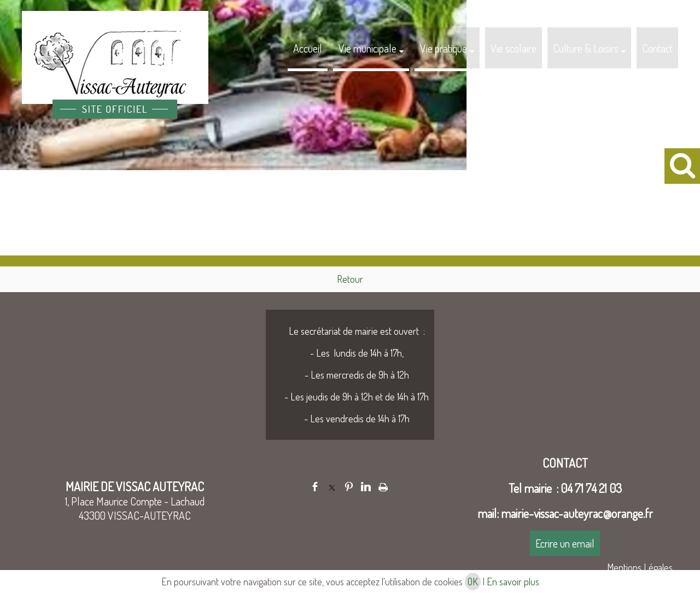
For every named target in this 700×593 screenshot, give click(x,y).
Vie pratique (444, 48)
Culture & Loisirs (586, 48)
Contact (657, 48)
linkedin (366, 487)
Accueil (308, 48)
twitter (332, 487)
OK (473, 582)
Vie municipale (367, 48)
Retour (350, 279)
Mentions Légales (640, 567)
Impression (383, 485)
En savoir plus (513, 582)
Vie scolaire (514, 48)
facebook (315, 487)
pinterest (349, 487)
